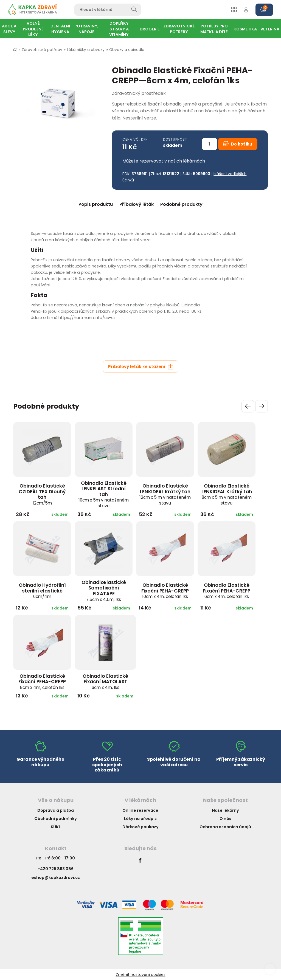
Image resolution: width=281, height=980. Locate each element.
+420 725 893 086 (56, 869)
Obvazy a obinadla (127, 50)
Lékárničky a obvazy (86, 50)
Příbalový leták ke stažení (141, 367)
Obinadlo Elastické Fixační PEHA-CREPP (165, 591)
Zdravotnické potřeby (42, 50)
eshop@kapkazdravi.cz (56, 878)
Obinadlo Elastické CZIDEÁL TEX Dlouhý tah (42, 494)
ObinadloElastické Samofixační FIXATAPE (104, 591)
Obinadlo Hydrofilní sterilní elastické (42, 591)
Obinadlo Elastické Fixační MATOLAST (105, 682)
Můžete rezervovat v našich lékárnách (164, 161)
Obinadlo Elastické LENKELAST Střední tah (104, 494)
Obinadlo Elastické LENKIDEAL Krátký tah (165, 494)
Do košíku (238, 144)
